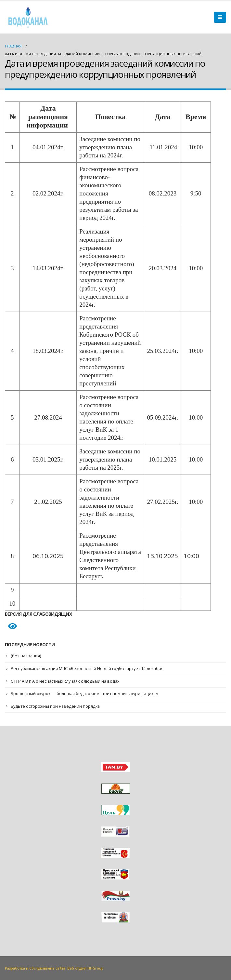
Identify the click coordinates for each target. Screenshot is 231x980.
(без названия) (26, 656)
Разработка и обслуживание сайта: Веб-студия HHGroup (57, 968)
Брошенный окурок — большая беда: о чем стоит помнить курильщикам (87, 693)
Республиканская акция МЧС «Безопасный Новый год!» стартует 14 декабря (90, 668)
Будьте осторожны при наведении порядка (56, 706)
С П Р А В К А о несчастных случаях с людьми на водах (66, 681)
